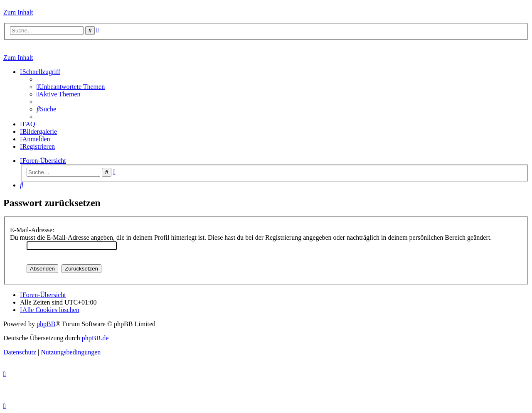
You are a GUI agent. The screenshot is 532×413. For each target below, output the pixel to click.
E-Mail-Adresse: (32, 230)
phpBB (46, 324)
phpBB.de (95, 338)
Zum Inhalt (18, 12)
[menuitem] (71, 87)
